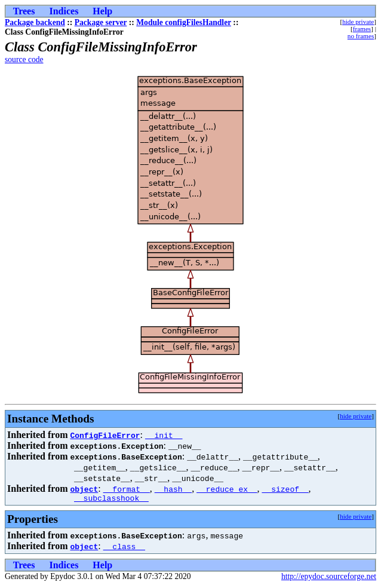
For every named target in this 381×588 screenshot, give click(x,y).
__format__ (127, 489)
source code (24, 59)
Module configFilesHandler (184, 22)
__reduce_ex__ (227, 489)
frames (362, 29)
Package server (101, 22)
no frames (361, 36)
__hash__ (173, 489)
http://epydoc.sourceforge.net (329, 578)
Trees (24, 11)
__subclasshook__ (111, 500)
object (84, 489)
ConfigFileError (105, 435)
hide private (358, 22)
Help (102, 11)
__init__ (164, 435)
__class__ (124, 548)
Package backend (35, 22)
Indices (64, 11)
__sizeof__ (285, 489)
